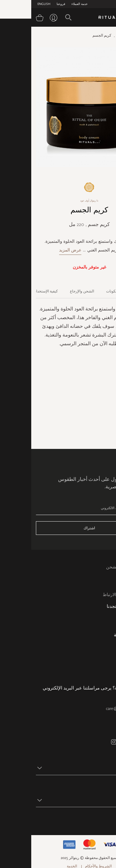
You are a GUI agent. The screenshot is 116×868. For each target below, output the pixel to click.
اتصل (107, 588)
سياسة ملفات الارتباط (91, 595)
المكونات (82, 291)
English (13, 4)
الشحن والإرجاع (51, 291)
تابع (108, 819)
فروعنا (30, 4)
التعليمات (103, 580)
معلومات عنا (100, 645)
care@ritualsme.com (93, 709)
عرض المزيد (39, 250)
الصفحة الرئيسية (99, 35)
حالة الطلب (101, 652)
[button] (52, 768)
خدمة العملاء (48, 4)
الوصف (106, 291)
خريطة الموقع (99, 623)
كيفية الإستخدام (15, 291)
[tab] (103, 289)
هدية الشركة (100, 673)
